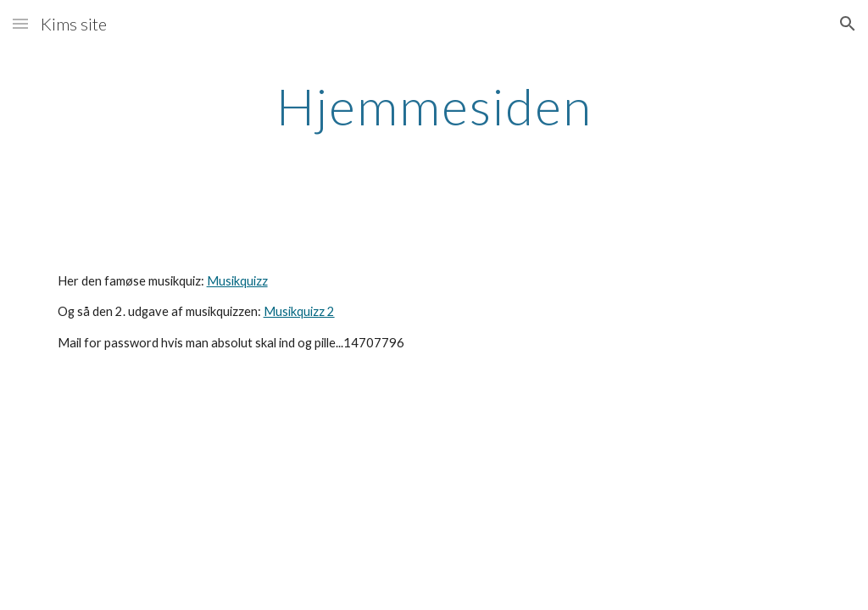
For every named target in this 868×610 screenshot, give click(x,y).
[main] (434, 106)
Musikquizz (237, 281)
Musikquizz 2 (299, 311)
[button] (20, 23)
